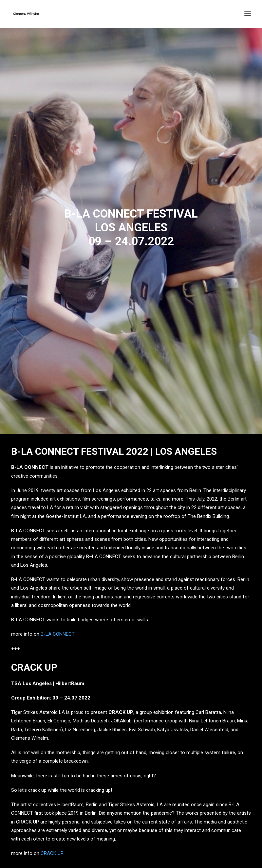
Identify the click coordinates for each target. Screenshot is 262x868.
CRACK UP (52, 848)
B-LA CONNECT (58, 629)
